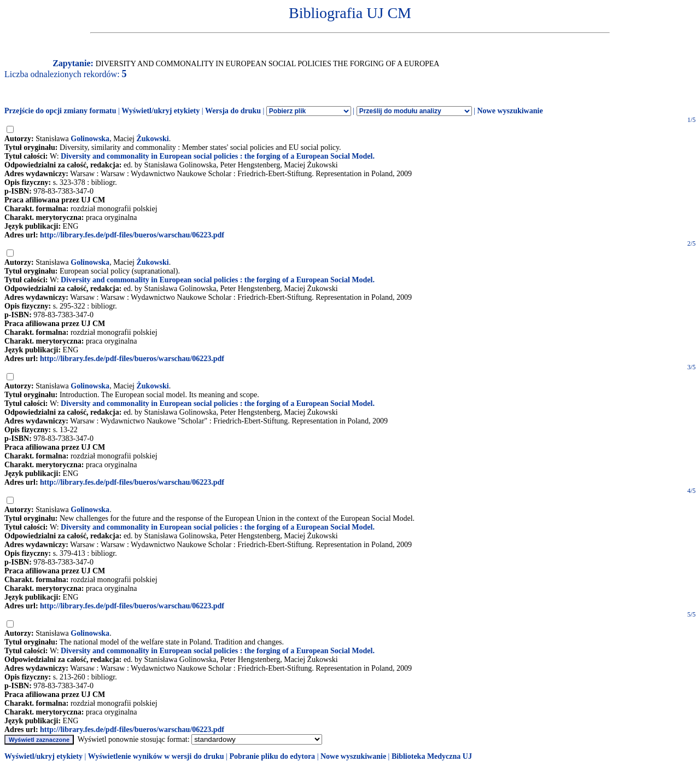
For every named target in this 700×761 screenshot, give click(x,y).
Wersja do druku (233, 111)
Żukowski (153, 139)
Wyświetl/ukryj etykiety (161, 111)
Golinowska (90, 139)
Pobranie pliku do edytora (272, 756)
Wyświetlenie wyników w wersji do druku (156, 756)
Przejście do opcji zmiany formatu (60, 111)
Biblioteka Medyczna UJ (432, 756)
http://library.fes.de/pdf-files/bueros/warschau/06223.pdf (132, 235)
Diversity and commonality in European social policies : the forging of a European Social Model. (218, 156)
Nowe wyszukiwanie (510, 111)
